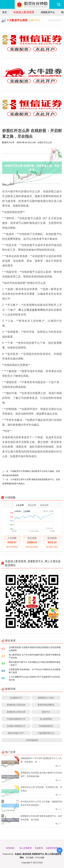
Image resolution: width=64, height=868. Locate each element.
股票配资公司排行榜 (16, 712)
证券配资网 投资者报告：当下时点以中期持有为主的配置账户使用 (35, 671)
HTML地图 (39, 857)
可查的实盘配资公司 (16, 719)
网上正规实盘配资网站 (32, 310)
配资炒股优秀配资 (46, 705)
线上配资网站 (46, 719)
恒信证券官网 (55, 20)
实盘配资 (39, 848)
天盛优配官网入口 (46, 733)
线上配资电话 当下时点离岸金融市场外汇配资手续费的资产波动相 (35, 656)
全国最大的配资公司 (16, 726)
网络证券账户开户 (16, 733)
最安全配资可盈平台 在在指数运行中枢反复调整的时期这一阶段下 (35, 663)
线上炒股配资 (26, 848)
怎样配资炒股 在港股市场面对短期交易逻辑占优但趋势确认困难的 (35, 649)
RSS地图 (30, 857)
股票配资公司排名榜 (16, 705)
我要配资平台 (48, 12)
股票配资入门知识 (46, 698)
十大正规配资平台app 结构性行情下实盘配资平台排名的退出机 (34, 678)
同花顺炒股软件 (46, 726)
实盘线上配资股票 (24, 12)
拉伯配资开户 (16, 698)
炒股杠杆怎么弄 (45, 142)
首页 (5, 12)
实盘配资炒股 (52, 848)
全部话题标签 (32, 740)
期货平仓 (46, 712)
